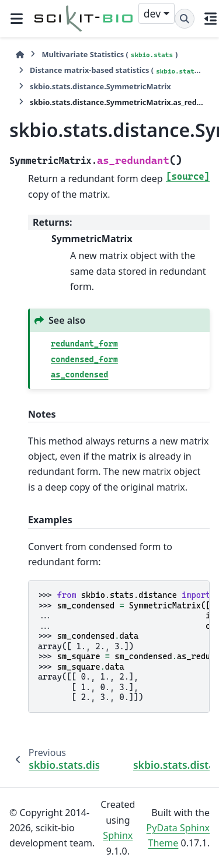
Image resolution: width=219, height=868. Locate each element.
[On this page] (211, 19)
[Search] (185, 19)
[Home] (20, 55)
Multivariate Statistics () (109, 55)
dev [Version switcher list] (152, 13)
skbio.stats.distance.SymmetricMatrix (100, 86)
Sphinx (118, 835)
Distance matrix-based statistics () (117, 70)
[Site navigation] (16, 19)
